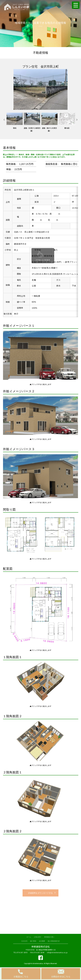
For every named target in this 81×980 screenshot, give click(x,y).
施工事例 (33, 941)
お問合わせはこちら (61, 977)
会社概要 (42, 941)
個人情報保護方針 (54, 941)
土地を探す (38, 937)
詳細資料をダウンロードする (40, 893)
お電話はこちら (21, 977)
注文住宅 (24, 941)
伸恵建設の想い (49, 937)
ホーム (29, 937)
